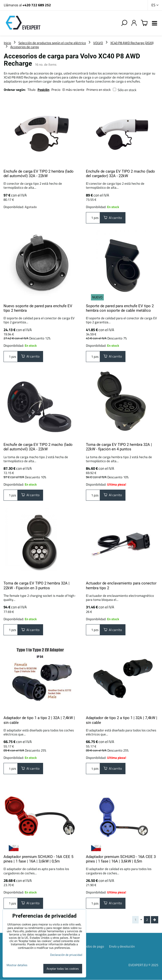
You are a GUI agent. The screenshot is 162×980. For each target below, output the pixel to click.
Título (31, 90)
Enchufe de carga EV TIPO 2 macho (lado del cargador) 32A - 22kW (120, 174)
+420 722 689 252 (37, 5)
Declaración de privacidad (66, 955)
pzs (93, 218)
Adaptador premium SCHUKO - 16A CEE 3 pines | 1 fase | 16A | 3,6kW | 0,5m (121, 859)
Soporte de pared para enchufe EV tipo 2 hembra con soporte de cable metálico (120, 308)
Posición (43, 90)
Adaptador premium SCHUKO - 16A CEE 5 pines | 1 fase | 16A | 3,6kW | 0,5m (38, 859)
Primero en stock (99, 90)
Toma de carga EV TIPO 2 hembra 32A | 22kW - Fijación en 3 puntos (37, 585)
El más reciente (73, 90)
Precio (56, 90)
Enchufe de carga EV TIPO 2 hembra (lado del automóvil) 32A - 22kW (39, 174)
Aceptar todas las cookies (63, 969)
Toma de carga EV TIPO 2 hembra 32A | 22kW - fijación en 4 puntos (119, 447)
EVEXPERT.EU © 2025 (143, 965)
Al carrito (113, 218)
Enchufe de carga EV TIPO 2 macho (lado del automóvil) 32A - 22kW (38, 447)
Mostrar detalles (17, 965)
